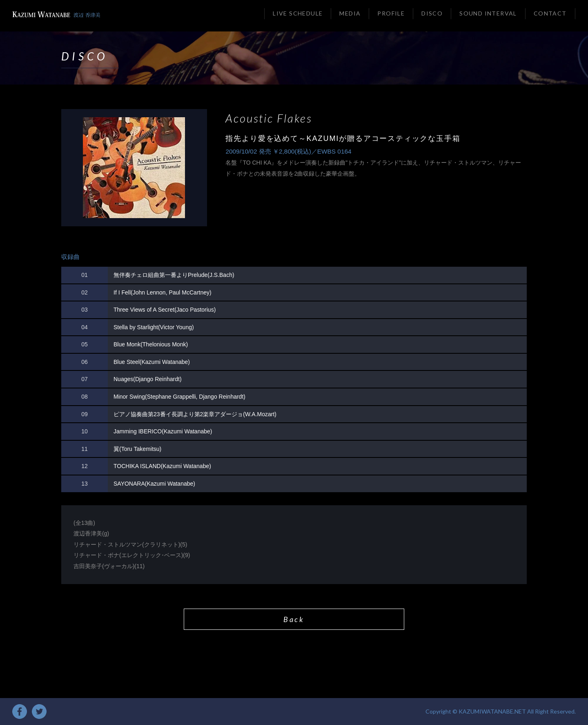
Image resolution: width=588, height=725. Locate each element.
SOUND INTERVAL (488, 13)
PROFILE (391, 13)
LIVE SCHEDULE (298, 13)
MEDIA (350, 13)
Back (294, 619)
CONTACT (550, 13)
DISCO (432, 13)
